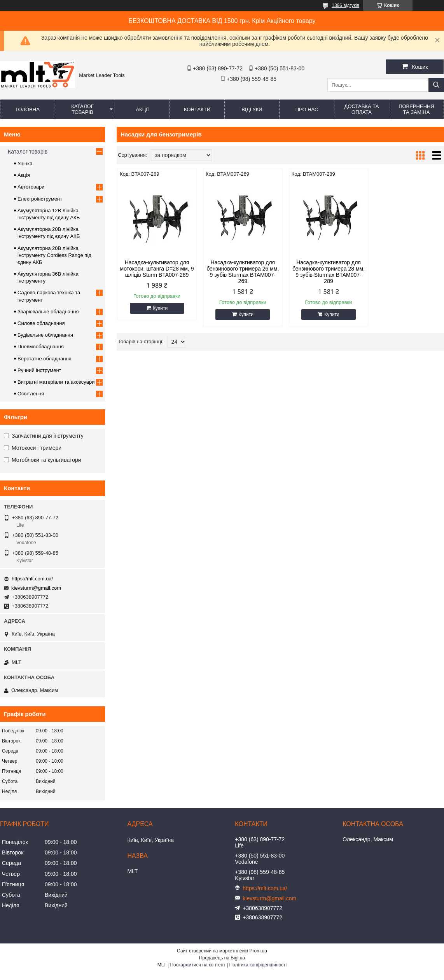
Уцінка (25, 163)
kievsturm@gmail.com (36, 588)
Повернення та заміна (416, 109)
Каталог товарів (82, 109)
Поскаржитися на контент (198, 965)
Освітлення (31, 394)
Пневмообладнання (41, 347)
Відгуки (252, 109)
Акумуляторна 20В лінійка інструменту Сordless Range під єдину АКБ (54, 255)
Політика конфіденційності (258, 965)
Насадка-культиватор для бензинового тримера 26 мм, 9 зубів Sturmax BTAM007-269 (239, 272)
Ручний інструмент (39, 370)
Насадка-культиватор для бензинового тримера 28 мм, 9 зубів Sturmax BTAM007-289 (322, 272)
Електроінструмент (40, 199)
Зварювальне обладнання (48, 312)
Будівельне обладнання (45, 335)
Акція (24, 175)
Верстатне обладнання (45, 359)
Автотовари (31, 187)
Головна (28, 109)
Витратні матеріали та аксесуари (56, 382)
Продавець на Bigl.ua (222, 958)
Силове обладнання (41, 323)
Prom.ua (258, 951)
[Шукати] (436, 85)
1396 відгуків (345, 5)
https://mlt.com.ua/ (32, 579)
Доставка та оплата (362, 109)
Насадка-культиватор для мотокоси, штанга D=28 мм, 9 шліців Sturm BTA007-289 (156, 269)
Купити (159, 308)
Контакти (197, 109)
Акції (142, 109)
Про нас (307, 109)
